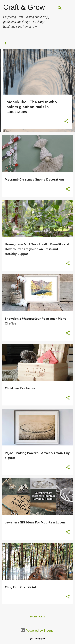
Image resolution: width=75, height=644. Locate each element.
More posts (37, 617)
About (31, 44)
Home (9, 44)
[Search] (60, 8)
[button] (66, 121)
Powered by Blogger (37, 630)
